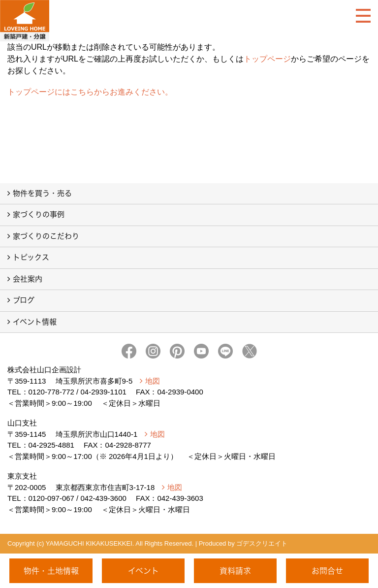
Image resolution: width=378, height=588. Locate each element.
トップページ (267, 59)
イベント (143, 571)
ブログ (24, 300)
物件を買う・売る (42, 193)
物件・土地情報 (51, 571)
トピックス (31, 257)
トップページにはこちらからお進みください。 (90, 92)
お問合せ (327, 571)
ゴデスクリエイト (262, 543)
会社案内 (28, 279)
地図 (153, 381)
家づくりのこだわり (46, 236)
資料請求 (235, 571)
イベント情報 (35, 322)
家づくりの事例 (39, 214)
